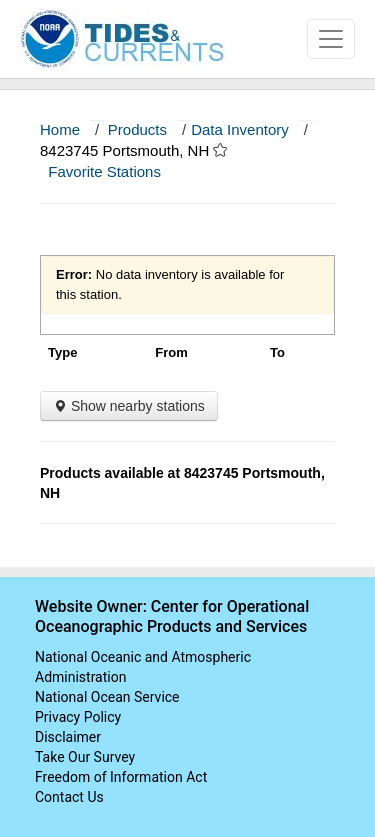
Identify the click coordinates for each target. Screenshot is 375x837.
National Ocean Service (107, 697)
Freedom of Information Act (121, 777)
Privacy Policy (78, 717)
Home (60, 129)
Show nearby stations (129, 406)
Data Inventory (240, 129)
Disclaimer (68, 737)
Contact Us (69, 797)
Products (137, 129)
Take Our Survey (85, 757)
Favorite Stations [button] (114, 171)
